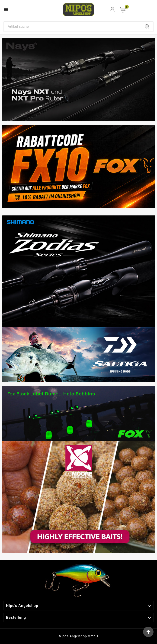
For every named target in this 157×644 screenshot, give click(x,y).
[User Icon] (112, 10)
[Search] (72, 27)
